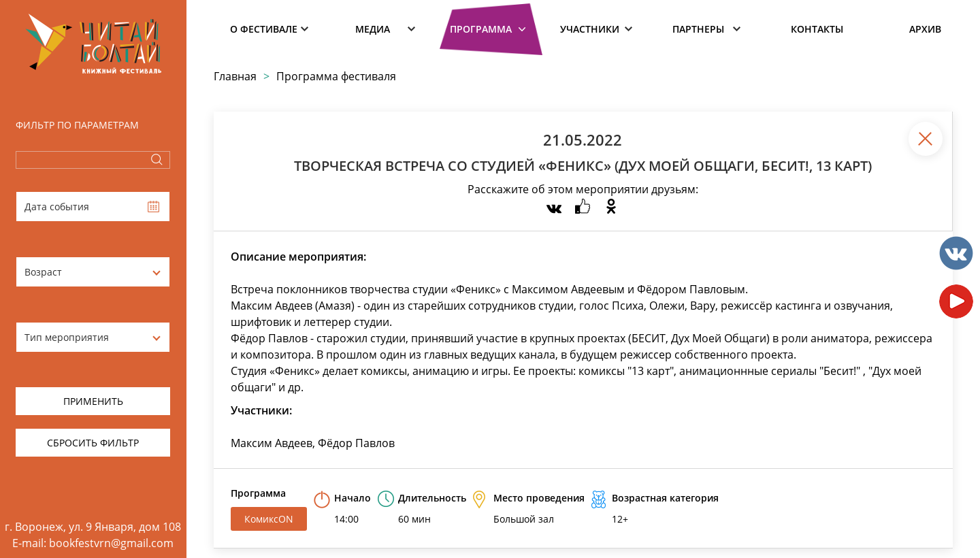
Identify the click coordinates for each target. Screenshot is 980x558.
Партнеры (698, 29)
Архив (925, 29)
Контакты (817, 29)
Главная (235, 76)
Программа (481, 29)
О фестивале (264, 29)
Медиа (373, 29)
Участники (590, 29)
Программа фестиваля (336, 76)
